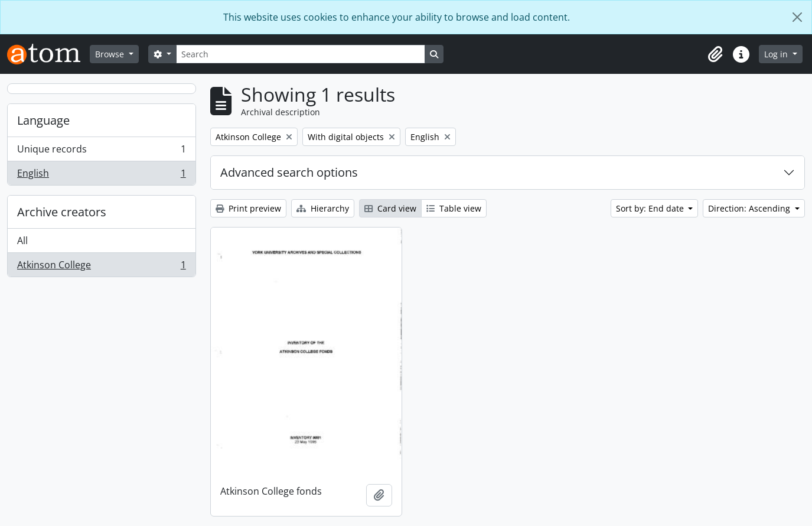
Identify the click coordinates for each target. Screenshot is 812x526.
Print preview (248, 208)
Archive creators (62, 212)
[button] (715, 54)
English (101, 176)
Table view (454, 208)
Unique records (101, 152)
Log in (777, 54)
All (22, 241)
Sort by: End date (651, 208)
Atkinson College (101, 267)
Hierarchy (323, 208)
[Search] (301, 54)
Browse (111, 54)
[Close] (797, 17)
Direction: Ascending (750, 208)
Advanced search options (289, 172)
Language (43, 120)
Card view (390, 208)
